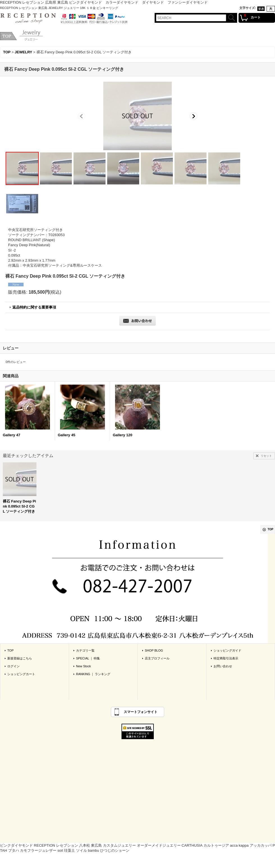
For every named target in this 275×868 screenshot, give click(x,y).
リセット (266, 456)
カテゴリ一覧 (85, 650)
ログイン (13, 666)
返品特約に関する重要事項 (34, 307)
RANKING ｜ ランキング (93, 674)
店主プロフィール (157, 658)
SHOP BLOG (154, 650)
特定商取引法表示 (226, 658)
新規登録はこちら (20, 658)
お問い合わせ (223, 666)
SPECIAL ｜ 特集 (88, 658)
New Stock (83, 666)
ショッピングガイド (227, 650)
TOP (271, 529)
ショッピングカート (21, 674)
